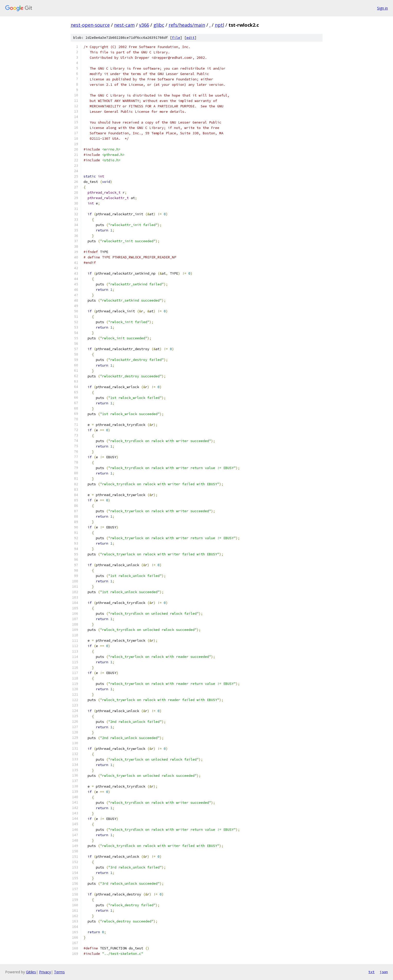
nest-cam (124, 25)
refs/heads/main (187, 25)
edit (190, 38)
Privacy (45, 972)
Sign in (382, 8)
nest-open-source (90, 25)
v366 (144, 25)
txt (371, 972)
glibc (159, 25)
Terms (59, 972)
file (176, 38)
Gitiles (31, 972)
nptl (220, 25)
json (384, 972)
